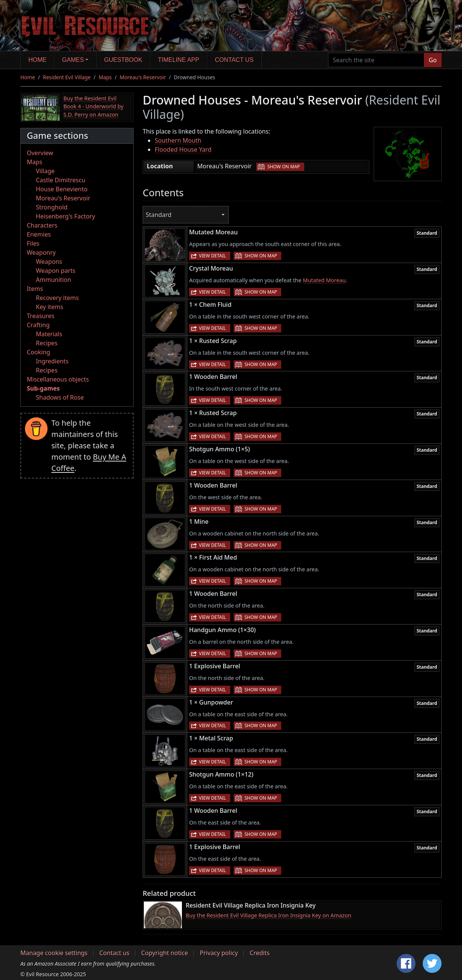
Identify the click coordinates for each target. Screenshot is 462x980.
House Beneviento (62, 189)
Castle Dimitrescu (61, 180)
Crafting (38, 325)
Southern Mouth (178, 140)
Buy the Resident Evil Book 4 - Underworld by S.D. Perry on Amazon (93, 106)
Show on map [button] (283, 167)
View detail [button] (213, 256)
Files (33, 243)
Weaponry (41, 252)
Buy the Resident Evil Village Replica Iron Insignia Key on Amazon (269, 915)
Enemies (39, 234)
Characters (42, 225)
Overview (40, 153)
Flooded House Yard (183, 149)
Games (73, 60)
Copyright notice (165, 953)
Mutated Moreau (324, 280)
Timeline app (179, 60)
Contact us (234, 60)
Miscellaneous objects (58, 379)
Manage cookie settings (54, 953)
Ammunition (54, 280)
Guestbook (123, 60)
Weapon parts (56, 271)
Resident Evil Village (67, 77)
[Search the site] (376, 60)
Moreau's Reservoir (143, 77)
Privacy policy (219, 953)
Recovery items (57, 298)
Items (35, 289)
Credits (260, 953)
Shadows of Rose (60, 397)
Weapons (49, 262)
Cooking (38, 352)
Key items (49, 307)
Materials (49, 334)
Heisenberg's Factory (65, 216)
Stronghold (52, 207)
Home (37, 60)
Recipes (47, 343)
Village (45, 171)
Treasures (41, 316)
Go (433, 60)
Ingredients (52, 361)
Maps (105, 77)
